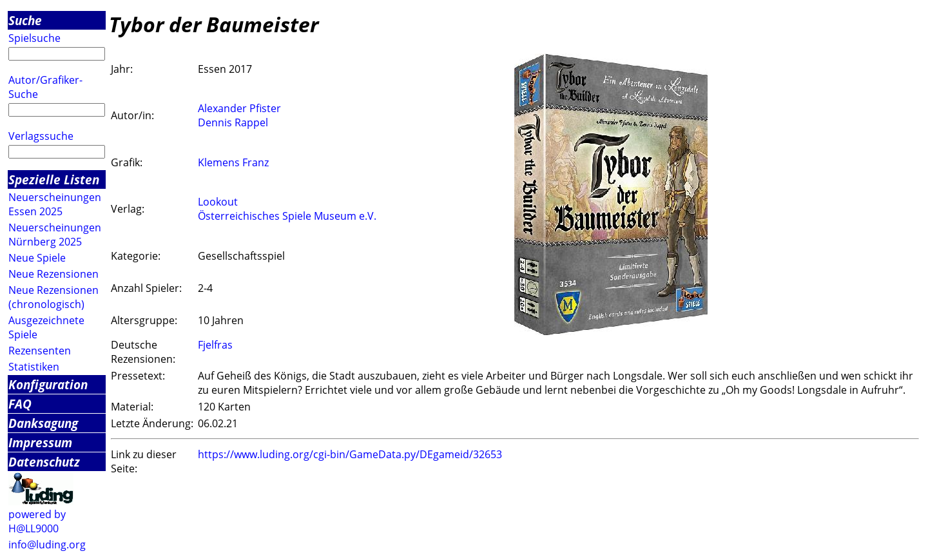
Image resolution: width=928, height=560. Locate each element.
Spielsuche (34, 38)
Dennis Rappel (233, 122)
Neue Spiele (37, 258)
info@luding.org (47, 545)
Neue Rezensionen (53, 274)
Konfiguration (48, 384)
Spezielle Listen (54, 179)
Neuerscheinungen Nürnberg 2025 (55, 235)
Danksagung (43, 423)
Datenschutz (44, 462)
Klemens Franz (233, 162)
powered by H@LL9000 (37, 521)
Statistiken (34, 367)
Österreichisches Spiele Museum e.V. (287, 216)
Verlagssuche (41, 136)
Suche (25, 20)
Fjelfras (215, 345)
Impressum (40, 442)
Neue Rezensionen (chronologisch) (53, 297)
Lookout (218, 202)
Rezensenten (40, 351)
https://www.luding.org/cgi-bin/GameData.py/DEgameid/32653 (350, 454)
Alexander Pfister (239, 108)
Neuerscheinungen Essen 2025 (55, 204)
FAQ (20, 404)
